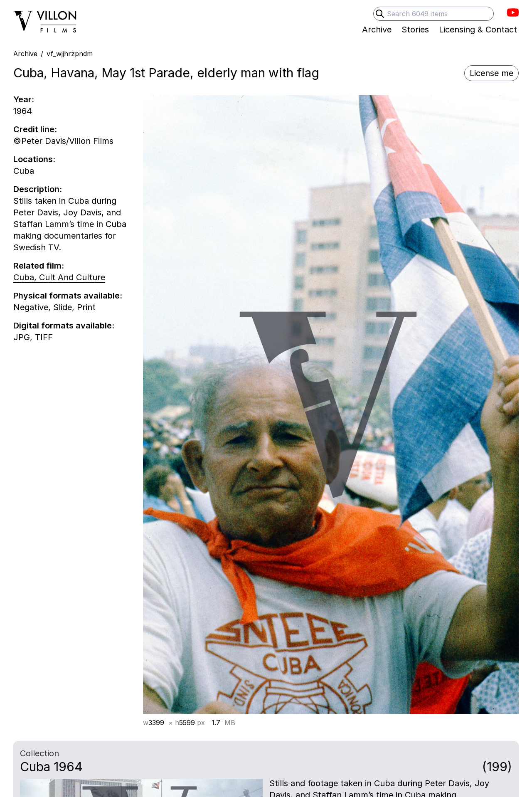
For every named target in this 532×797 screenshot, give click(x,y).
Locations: (34, 159)
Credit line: (35, 129)
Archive (25, 54)
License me (491, 73)
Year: (24, 99)
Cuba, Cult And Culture (59, 277)
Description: (38, 189)
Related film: (39, 266)
